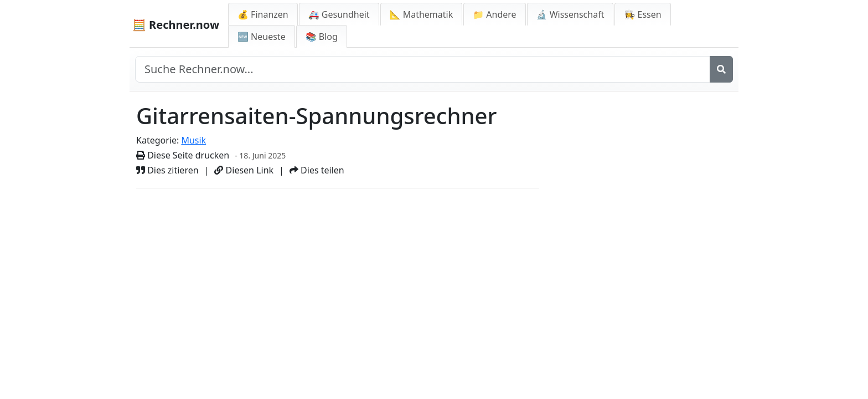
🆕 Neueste (262, 37)
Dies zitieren (167, 170)
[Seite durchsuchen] (423, 69)
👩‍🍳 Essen (642, 14)
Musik (193, 140)
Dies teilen (317, 170)
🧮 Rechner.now (176, 25)
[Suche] (721, 69)
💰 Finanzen (263, 14)
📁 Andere (494, 14)
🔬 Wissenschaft (570, 14)
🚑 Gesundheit (339, 14)
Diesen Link (244, 170)
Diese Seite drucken (183, 155)
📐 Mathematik (422, 14)
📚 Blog (322, 37)
